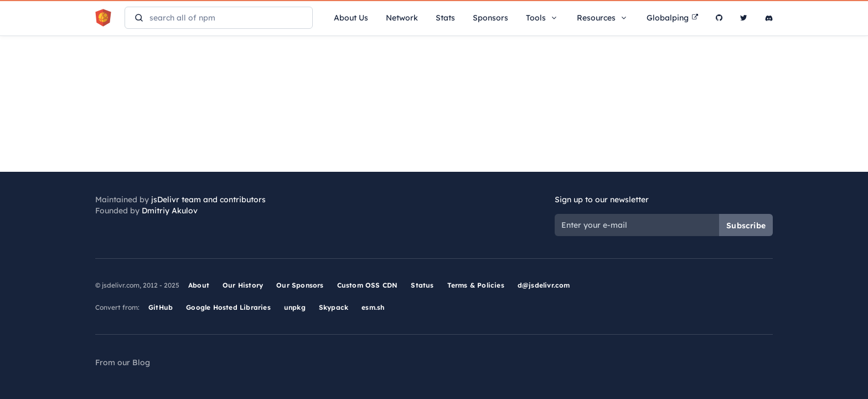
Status (422, 285)
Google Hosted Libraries (228, 307)
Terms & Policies (476, 285)
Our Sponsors (300, 285)
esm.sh (373, 307)
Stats (445, 18)
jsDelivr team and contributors (208, 199)
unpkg (295, 307)
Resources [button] (603, 18)
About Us (351, 18)
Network (402, 18)
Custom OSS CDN (368, 285)
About (199, 285)
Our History (243, 285)
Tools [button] (542, 18)
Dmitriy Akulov (170, 211)
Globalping (672, 18)
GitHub (161, 307)
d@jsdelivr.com (544, 285)
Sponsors (490, 18)
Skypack (334, 307)
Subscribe (746, 226)
